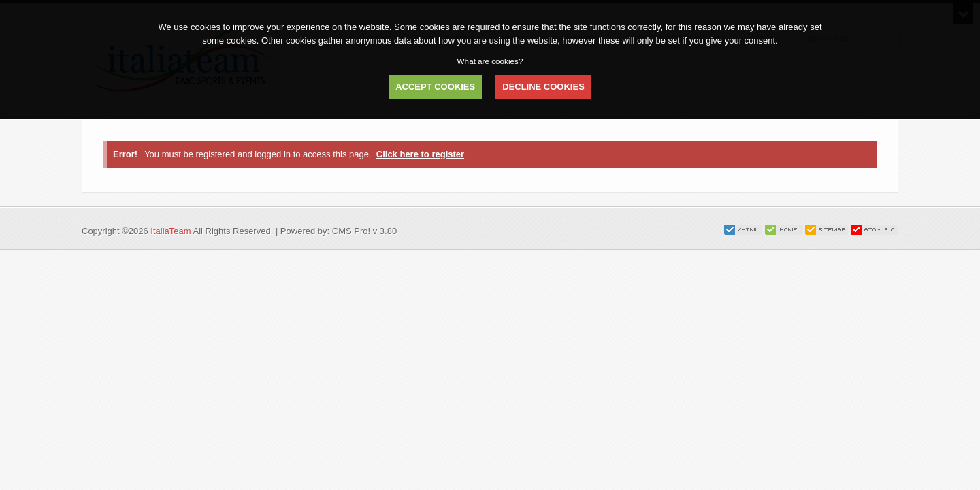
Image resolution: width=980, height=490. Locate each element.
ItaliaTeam (170, 231)
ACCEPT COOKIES (435, 87)
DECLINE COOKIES (543, 87)
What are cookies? (490, 61)
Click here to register (420, 154)
